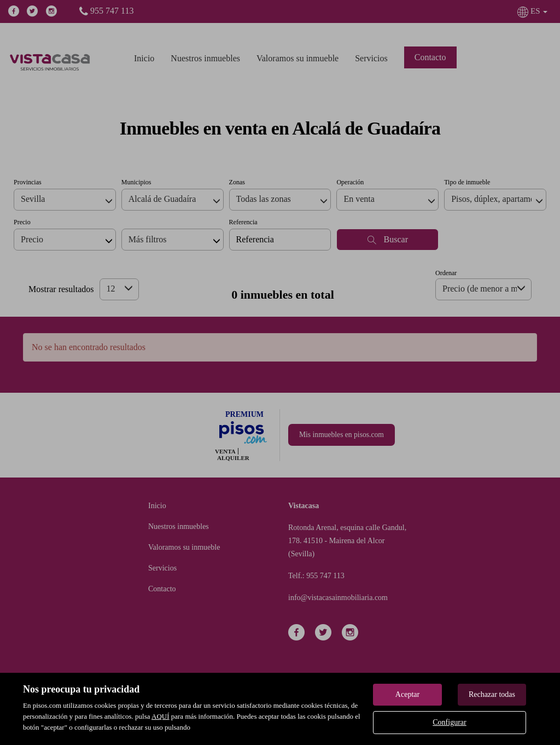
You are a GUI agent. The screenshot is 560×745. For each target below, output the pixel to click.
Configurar (449, 722)
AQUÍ (161, 716)
